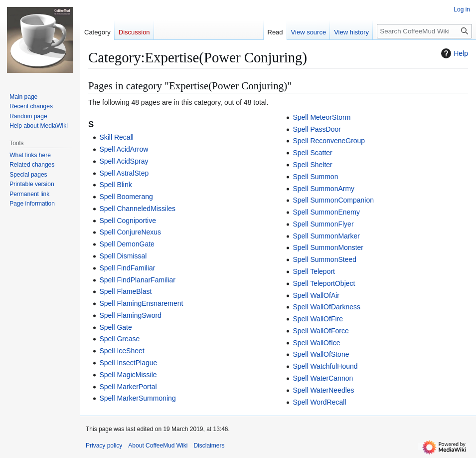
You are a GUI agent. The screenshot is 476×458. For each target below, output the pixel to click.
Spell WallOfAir (316, 295)
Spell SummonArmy (323, 189)
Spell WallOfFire (318, 319)
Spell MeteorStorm (321, 117)
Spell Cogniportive (128, 221)
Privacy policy (104, 446)
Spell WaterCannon (323, 378)
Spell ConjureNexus (130, 232)
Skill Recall (116, 137)
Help (453, 53)
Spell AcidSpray (124, 161)
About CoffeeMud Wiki (158, 446)
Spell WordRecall (319, 402)
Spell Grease (119, 339)
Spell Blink (115, 185)
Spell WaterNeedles (323, 390)
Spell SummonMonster (328, 247)
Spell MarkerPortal (128, 387)
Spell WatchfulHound (325, 366)
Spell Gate (115, 327)
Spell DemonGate (127, 244)
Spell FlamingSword (130, 315)
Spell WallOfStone (321, 354)
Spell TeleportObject (324, 283)
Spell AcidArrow (124, 149)
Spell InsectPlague (128, 363)
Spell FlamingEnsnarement (141, 303)
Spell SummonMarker (326, 236)
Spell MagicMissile (128, 375)
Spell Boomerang (126, 197)
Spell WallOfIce (316, 343)
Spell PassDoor (317, 129)
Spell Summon (315, 177)
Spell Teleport (314, 271)
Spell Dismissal (123, 256)
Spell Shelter (312, 165)
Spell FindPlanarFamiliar (137, 280)
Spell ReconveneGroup (329, 141)
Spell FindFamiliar (127, 268)
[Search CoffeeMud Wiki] (424, 31)
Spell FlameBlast (125, 291)
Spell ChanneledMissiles (137, 209)
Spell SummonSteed (324, 259)
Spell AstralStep (124, 173)
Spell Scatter (312, 153)
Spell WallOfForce (320, 331)
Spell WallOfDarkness (326, 307)
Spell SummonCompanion (333, 200)
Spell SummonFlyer (323, 224)
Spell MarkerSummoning (137, 398)
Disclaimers (209, 446)
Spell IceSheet (122, 351)
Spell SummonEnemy (326, 212)
